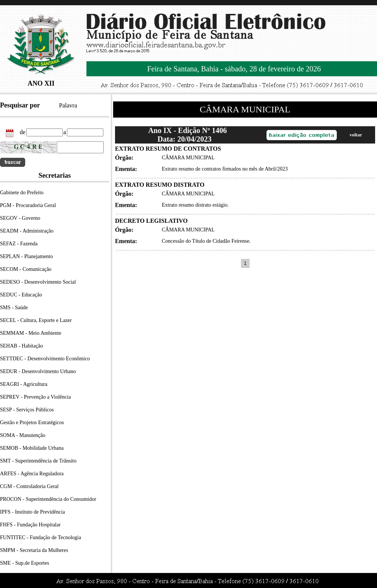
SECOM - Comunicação (26, 269)
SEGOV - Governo (20, 218)
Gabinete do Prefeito (22, 193)
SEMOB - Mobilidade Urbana (32, 448)
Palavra (68, 105)
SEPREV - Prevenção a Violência (35, 397)
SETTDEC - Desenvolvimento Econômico (45, 359)
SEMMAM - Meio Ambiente (31, 333)
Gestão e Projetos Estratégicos (32, 422)
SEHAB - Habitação (21, 346)
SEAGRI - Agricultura (24, 384)
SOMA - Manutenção (23, 435)
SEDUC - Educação (21, 295)
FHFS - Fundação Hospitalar (30, 525)
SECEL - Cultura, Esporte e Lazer (36, 320)
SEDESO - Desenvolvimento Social (38, 282)
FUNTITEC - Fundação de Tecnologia (41, 537)
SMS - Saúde (14, 308)
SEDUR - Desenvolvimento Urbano (38, 371)
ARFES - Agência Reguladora (32, 474)
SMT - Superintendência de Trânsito (38, 461)
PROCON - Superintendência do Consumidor (48, 499)
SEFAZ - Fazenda (19, 244)
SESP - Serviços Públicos (27, 410)
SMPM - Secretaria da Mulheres (34, 550)
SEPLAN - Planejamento (26, 256)
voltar (356, 135)
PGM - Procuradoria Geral (28, 205)
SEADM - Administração (27, 231)
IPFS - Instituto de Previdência (33, 512)
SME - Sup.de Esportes (25, 563)
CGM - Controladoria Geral (29, 486)
